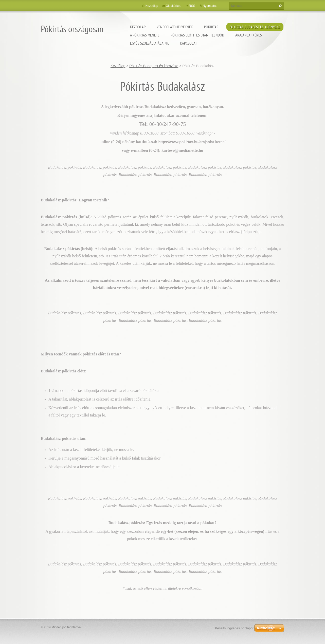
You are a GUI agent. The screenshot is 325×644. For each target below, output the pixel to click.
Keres (279, 6)
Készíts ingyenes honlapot (234, 628)
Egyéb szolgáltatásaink (149, 43)
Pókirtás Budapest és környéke (255, 27)
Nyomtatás (210, 6)
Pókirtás (211, 27)
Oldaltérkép (174, 6)
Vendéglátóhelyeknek (175, 27)
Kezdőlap (138, 27)
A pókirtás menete (145, 35)
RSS (192, 6)
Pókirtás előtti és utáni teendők (197, 35)
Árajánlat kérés (249, 35)
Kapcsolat (188, 43)
